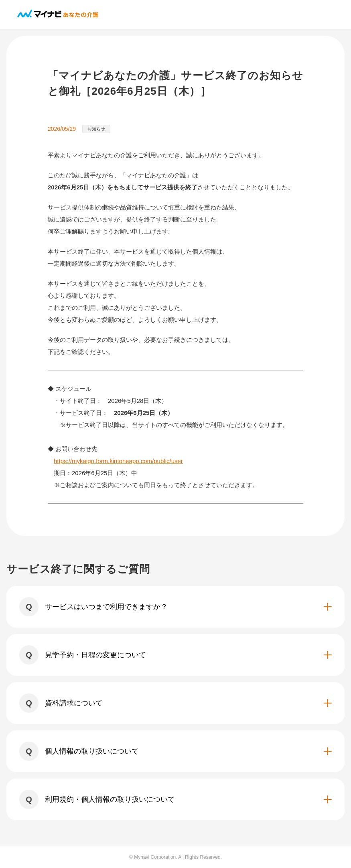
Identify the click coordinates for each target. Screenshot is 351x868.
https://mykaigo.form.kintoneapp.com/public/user (118, 461)
